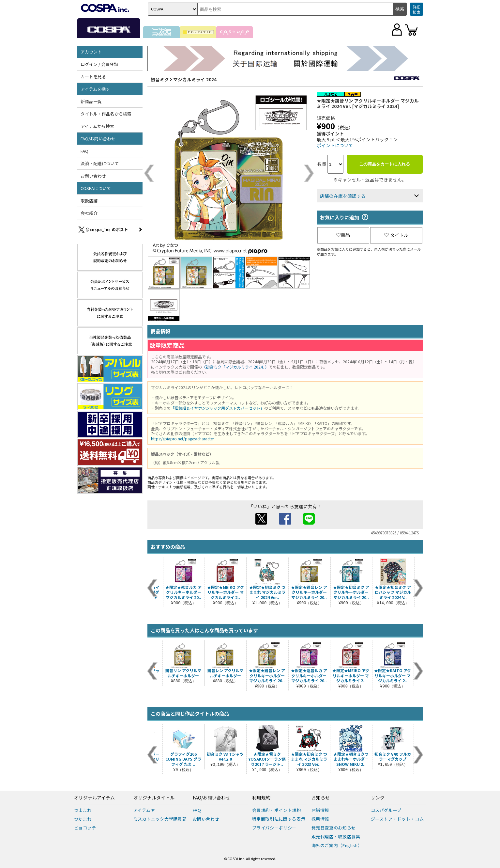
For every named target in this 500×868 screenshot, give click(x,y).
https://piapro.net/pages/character (182, 439)
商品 (343, 235)
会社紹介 (89, 213)
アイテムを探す (95, 89)
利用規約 (261, 798)
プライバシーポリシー (274, 828)
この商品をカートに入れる (385, 164)
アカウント (91, 52)
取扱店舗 (89, 201)
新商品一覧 (91, 101)
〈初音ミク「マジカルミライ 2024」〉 (235, 367)
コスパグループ (386, 810)
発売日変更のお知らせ (334, 828)
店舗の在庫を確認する (343, 196)
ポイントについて (335, 145)
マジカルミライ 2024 (195, 79)
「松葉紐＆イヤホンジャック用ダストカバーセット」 (217, 408)
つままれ (83, 810)
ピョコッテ (85, 828)
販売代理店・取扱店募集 (336, 836)
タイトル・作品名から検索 (106, 114)
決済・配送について (100, 163)
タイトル (396, 235)
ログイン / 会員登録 (99, 64)
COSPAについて (96, 188)
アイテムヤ (144, 810)
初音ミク (160, 79)
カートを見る (93, 77)
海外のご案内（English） (337, 845)
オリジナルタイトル (154, 798)
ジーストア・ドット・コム (397, 819)
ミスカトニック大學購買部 (160, 819)
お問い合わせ (93, 176)
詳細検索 (417, 9)
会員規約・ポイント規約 (277, 810)
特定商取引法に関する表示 (279, 819)
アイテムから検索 (97, 126)
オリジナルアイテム (94, 798)
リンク (378, 798)
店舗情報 (320, 810)
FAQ (84, 151)
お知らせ (321, 798)
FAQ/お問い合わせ (98, 139)
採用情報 (320, 819)
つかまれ (83, 819)
